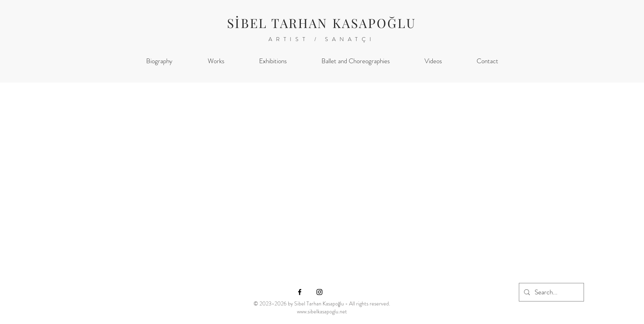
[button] (216, 61)
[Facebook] (300, 292)
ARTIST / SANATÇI (322, 39)
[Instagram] (319, 292)
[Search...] (551, 292)
